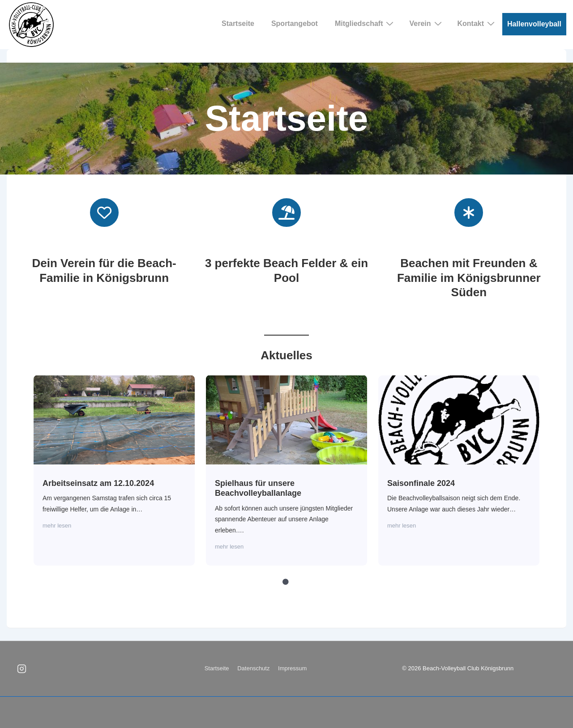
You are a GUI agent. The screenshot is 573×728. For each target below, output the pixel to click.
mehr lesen (57, 526)
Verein (426, 23)
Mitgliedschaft (366, 23)
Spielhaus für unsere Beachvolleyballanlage (286, 419)
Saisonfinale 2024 (458, 419)
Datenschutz (253, 668)
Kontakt (477, 23)
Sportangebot (295, 23)
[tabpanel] (114, 470)
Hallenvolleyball (534, 24)
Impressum (292, 668)
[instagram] (22, 669)
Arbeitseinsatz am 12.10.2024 (114, 419)
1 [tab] (286, 582)
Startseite (238, 23)
